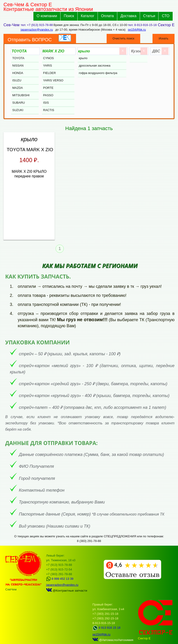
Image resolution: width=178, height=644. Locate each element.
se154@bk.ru (137, 30)
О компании (47, 16)
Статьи (149, 16)
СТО (166, 16)
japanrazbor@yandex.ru (37, 30)
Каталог (88, 16)
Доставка (129, 16)
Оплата (107, 16)
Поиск (69, 16)
